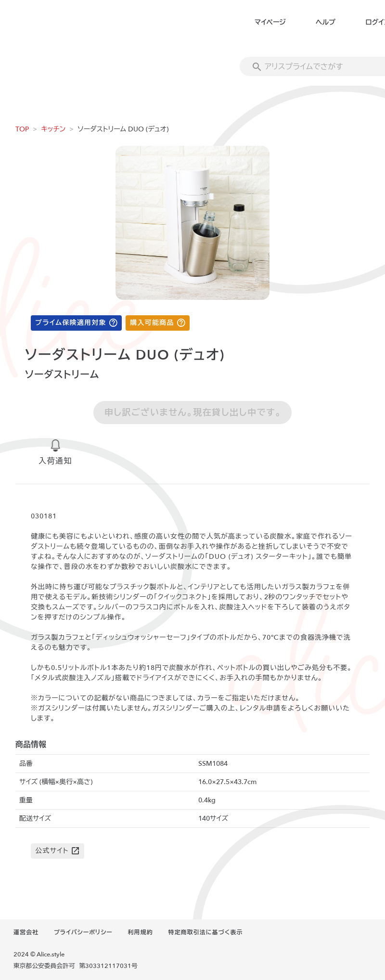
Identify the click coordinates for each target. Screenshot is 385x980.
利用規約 (141, 932)
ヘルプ (326, 22)
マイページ (270, 22)
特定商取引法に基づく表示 (205, 932)
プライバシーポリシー (83, 932)
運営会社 (26, 932)
